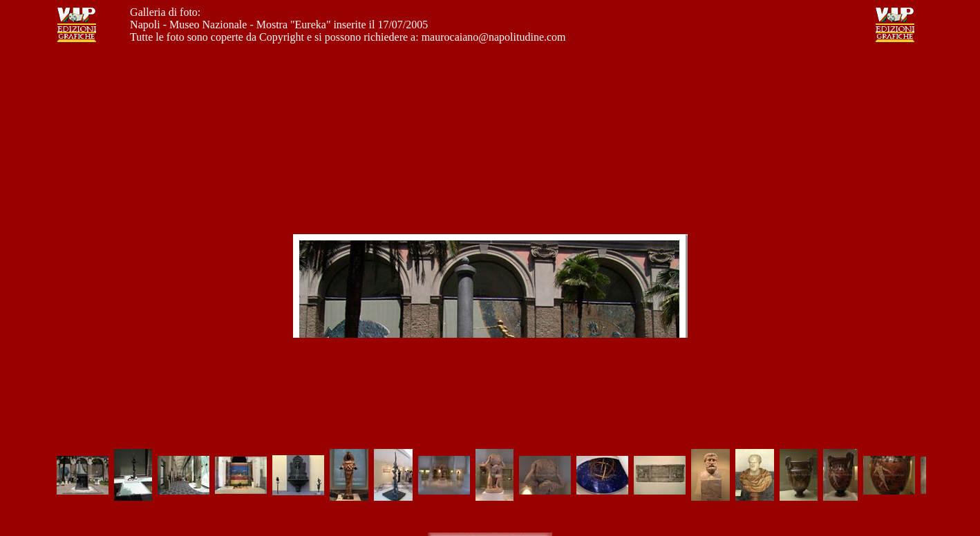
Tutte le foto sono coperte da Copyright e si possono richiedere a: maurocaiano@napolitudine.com (348, 37)
